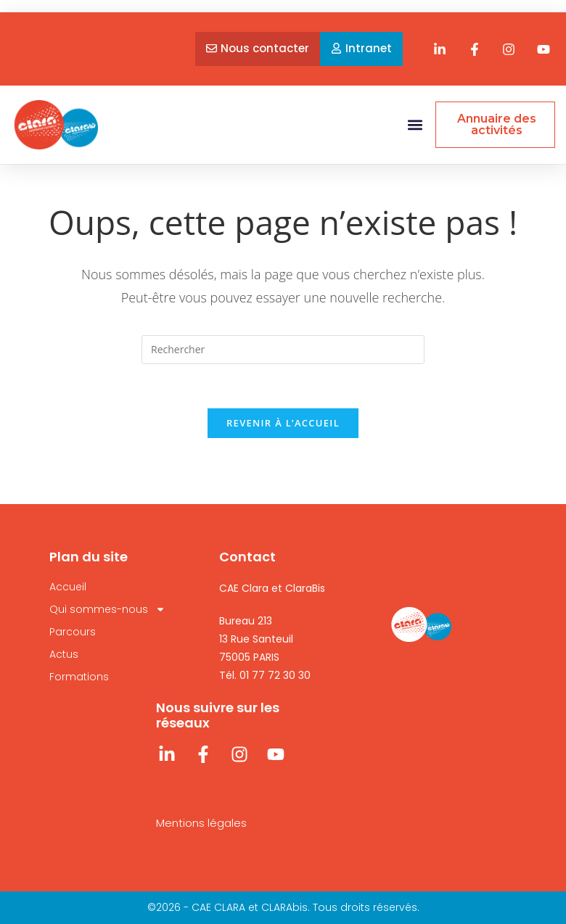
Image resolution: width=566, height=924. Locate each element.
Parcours (73, 632)
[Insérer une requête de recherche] (283, 350)
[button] (415, 125)
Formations (79, 677)
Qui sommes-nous (107, 610)
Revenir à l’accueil (283, 423)
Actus (64, 654)
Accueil (68, 587)
